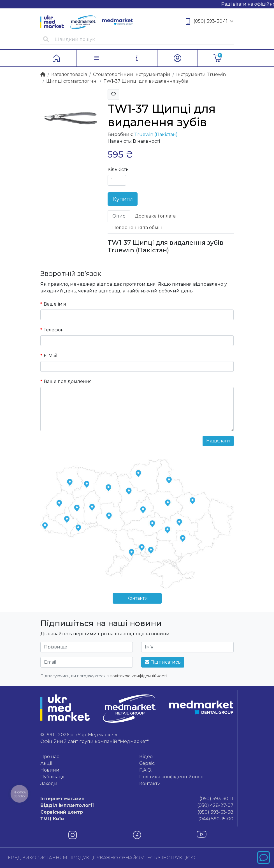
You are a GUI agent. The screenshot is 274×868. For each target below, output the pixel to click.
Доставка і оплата (155, 216)
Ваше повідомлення (68, 381)
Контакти (137, 598)
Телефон (54, 330)
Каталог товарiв (69, 74)
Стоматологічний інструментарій (132, 74)
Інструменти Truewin (201, 74)
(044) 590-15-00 (137, 819)
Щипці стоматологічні (72, 81)
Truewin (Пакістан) (156, 134)
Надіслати (218, 441)
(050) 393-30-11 (210, 21)
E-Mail (51, 356)
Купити (123, 199)
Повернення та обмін (137, 228)
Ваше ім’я (55, 304)
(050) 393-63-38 (137, 812)
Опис (119, 216)
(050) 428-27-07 (137, 805)
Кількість (118, 169)
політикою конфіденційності (138, 676)
